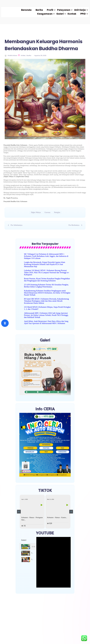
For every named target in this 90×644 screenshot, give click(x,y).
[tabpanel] (53, 562)
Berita (39, 10)
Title (32, 553)
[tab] (28, 547)
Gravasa (47, 212)
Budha (29, 55)
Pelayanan (65, 10)
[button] (19, 512)
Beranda (26, 10)
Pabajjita (57, 212)
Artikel (23, 55)
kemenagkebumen (28, 498)
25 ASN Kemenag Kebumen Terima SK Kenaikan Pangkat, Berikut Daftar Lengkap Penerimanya (46, 286)
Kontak (72, 14)
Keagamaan (46, 14)
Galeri (61, 14)
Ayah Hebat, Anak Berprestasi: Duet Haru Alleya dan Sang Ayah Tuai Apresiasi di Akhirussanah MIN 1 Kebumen (46, 322)
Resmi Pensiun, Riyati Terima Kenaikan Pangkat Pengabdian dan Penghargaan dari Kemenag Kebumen (47, 280)
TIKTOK (45, 490)
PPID (84, 14)
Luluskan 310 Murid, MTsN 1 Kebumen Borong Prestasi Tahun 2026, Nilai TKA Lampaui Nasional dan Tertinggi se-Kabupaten (47, 272)
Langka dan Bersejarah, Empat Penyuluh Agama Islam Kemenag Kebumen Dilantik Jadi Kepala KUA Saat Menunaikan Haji (45, 264)
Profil (51, 10)
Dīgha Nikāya (36, 212)
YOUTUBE (45, 533)
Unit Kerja (81, 10)
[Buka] (5, 323)
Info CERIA (45, 409)
